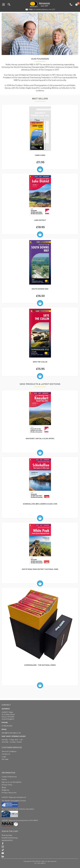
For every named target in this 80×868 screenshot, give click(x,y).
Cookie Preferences (9, 777)
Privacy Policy (7, 785)
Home (4, 780)
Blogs (4, 787)
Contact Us (6, 754)
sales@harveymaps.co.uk (11, 733)
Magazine (5, 790)
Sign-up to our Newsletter (12, 782)
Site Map (5, 759)
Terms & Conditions (9, 751)
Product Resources (9, 793)
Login (4, 757)
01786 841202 (7, 726)
